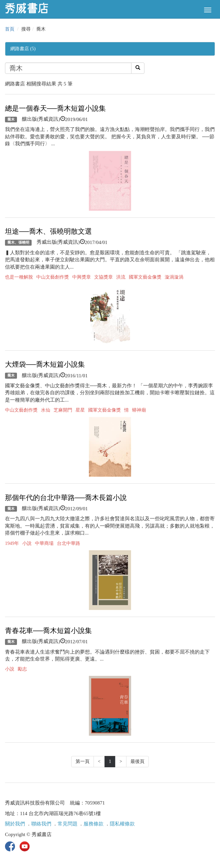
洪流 (121, 277)
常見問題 (68, 824)
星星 (80, 410)
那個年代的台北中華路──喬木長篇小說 (66, 498)
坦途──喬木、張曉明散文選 (48, 231)
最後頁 (137, 761)
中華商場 (44, 543)
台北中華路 (69, 543)
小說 (27, 543)
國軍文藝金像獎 (145, 277)
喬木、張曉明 (18, 242)
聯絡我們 (41, 824)
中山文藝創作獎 (53, 277)
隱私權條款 (122, 824)
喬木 (11, 119)
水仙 (46, 410)
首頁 (10, 29)
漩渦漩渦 (174, 277)
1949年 (12, 543)
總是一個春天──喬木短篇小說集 (55, 108)
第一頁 (83, 761)
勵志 (22, 669)
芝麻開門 (63, 410)
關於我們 (15, 824)
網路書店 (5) (23, 49)
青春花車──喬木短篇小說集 (48, 631)
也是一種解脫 (19, 277)
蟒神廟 (139, 410)
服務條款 (94, 824)
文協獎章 (104, 277)
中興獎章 (82, 277)
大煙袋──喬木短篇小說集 (45, 364)
